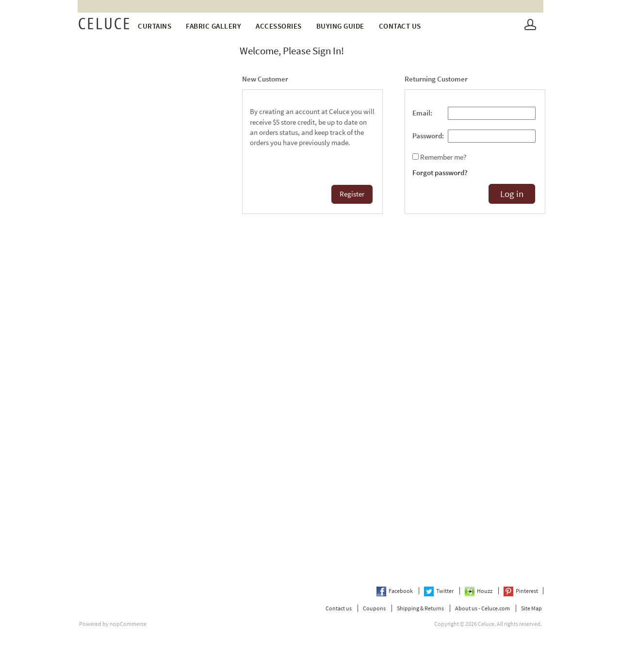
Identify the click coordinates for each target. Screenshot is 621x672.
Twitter (439, 591)
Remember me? (443, 157)
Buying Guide (340, 26)
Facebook (395, 591)
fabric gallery (213, 26)
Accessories (279, 26)
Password (427, 136)
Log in (512, 194)
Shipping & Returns (420, 608)
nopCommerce (128, 624)
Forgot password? (440, 173)
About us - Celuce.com (482, 608)
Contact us (400, 26)
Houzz (479, 591)
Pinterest (521, 591)
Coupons (374, 608)
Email (421, 113)
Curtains (155, 26)
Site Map (531, 608)
